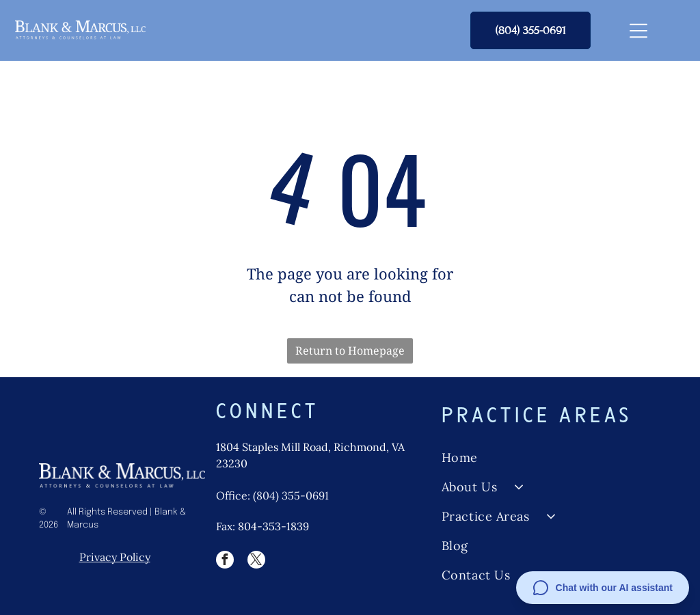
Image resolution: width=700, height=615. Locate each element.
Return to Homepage (350, 351)
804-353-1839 (273, 526)
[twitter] (256, 561)
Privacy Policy (115, 557)
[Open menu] (638, 31)
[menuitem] (551, 457)
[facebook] (225, 561)
